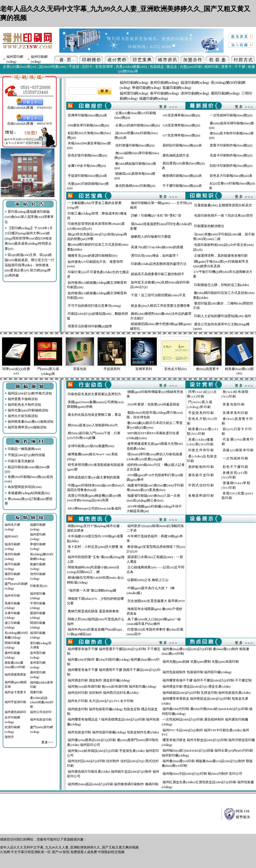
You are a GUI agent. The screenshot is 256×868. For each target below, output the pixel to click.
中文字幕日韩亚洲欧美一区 (31, 852)
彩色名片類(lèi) (176, 369)
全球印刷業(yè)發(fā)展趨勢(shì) (91, 446)
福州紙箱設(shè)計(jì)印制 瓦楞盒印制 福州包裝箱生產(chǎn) (207, 693)
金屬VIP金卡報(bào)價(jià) (87, 166)
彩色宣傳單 (104, 67)
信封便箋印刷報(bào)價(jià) (135, 145)
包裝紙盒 (157, 67)
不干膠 (240, 67)
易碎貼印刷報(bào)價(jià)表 (182, 145)
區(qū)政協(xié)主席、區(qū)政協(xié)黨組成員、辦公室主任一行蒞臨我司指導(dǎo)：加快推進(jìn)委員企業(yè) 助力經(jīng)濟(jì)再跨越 (30, 265)
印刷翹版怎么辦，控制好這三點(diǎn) (222, 285)
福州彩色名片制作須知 (23, 405)
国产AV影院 (61, 852)
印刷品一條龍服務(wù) (23, 449)
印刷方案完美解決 (20, 461)
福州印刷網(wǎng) (134, 83)
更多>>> (48, 742)
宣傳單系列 (144, 369)
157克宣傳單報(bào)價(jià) (181, 135)
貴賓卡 (226, 67)
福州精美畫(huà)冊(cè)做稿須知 (29, 422)
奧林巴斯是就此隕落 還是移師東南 (93, 611)
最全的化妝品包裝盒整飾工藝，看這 (94, 415)
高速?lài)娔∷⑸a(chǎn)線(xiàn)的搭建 (157, 247)
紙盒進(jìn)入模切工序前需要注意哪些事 (160, 306)
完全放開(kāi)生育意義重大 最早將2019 (156, 601)
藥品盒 (172, 67)
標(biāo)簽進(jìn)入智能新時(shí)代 (93, 425)
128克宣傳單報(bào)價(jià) (181, 125)
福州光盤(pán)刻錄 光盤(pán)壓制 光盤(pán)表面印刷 (201, 662)
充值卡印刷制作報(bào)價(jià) (231, 155)
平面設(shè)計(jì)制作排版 (25, 455)
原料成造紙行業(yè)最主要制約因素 (94, 477)
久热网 (5, 852)
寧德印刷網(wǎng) (146, 88)
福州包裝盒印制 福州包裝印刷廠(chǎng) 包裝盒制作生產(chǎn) (113, 732)
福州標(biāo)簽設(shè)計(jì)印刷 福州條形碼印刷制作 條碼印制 (113, 784)
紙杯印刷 (212, 67)
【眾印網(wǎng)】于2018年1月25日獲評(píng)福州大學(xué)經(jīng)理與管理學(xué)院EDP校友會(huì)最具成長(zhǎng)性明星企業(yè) (29, 238)
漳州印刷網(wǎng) (195, 93)
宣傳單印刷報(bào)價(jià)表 (87, 115)
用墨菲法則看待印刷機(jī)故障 (90, 326)
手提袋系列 (112, 369)
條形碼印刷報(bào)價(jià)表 (182, 176)
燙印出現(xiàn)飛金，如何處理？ (155, 256)
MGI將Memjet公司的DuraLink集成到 (94, 508)
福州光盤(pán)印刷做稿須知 (26, 410)
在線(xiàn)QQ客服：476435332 (29, 106)
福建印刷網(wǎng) (153, 99)
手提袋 (74, 67)
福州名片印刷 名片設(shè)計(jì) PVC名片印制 (101, 701)
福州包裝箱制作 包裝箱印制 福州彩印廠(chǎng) (197, 672)
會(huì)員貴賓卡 (207, 369)
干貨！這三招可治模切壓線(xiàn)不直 (158, 295)
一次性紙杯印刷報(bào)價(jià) (231, 115)
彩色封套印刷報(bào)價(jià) (87, 155)
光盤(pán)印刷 (191, 67)
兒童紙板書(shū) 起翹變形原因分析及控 (223, 205)
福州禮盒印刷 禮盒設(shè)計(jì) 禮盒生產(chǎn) (197, 686)
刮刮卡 (87, 67)
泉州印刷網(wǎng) (164, 83)
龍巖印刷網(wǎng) (177, 88)
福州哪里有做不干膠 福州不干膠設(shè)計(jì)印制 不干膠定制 (207, 680)
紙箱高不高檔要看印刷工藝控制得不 (158, 274)
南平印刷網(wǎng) (164, 93)
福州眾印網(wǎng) (134, 93)
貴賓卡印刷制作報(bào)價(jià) (231, 145)
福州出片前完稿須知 (21, 416)
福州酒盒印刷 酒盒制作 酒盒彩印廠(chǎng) (99, 680)
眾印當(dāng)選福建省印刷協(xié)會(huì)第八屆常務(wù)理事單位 (29, 217)
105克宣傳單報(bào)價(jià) (181, 115)
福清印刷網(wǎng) (195, 83)
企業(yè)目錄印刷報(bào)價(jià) (138, 125)
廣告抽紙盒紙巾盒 (176, 155)
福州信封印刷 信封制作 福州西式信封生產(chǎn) (103, 693)
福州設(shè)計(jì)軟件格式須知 (28, 393)
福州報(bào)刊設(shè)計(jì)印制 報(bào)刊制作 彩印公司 (202, 774)
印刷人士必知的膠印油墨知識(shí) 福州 (223, 316)
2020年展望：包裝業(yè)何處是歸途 (153, 404)
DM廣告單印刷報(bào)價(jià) (88, 125)
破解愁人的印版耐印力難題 (151, 237)
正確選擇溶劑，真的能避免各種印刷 (221, 256)
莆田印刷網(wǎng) (225, 93)
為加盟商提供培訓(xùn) (23, 487)
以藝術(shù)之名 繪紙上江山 (148, 580)
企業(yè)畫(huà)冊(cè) (20, 67)
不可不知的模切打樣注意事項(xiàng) (94, 306)
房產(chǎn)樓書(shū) (131, 67)
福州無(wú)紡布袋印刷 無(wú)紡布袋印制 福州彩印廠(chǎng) (112, 686)
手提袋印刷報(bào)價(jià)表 (87, 176)
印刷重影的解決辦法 (209, 226)
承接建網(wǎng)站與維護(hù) (27, 493)
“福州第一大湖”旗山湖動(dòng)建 (92, 590)
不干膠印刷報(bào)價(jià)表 (182, 186)
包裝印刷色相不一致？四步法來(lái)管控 (224, 215)
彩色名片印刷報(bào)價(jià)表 (231, 176)
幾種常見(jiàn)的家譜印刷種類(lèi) (93, 256)
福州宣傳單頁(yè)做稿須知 (26, 427)
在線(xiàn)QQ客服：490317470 (29, 122)
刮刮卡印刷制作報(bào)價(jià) (231, 166)
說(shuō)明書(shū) (53, 67)
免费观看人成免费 (84, 852)
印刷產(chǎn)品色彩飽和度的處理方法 (159, 264)
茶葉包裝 (80, 369)
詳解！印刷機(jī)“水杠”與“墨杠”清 (156, 215)
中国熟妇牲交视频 (111, 852)
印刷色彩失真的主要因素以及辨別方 (94, 394)
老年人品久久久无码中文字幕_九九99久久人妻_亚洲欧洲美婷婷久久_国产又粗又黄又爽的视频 (69, 847)
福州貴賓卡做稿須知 (21, 399)
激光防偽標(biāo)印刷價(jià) (135, 186)
